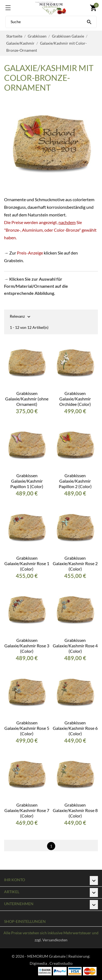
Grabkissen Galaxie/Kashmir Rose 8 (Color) (75, 810)
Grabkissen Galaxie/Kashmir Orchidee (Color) (75, 399)
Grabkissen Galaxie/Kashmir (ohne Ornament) (27, 399)
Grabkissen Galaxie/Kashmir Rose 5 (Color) (27, 728)
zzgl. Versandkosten (51, 940)
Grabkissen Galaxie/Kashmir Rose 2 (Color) (75, 563)
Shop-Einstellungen (25, 921)
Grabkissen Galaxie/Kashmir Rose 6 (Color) (75, 728)
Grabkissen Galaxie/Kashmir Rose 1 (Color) (27, 563)
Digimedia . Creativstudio (51, 963)
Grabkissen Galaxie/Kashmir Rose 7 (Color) (27, 810)
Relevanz (17, 317)
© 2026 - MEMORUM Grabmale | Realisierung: (51, 956)
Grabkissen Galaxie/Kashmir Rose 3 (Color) (27, 646)
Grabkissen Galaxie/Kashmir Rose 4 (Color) (75, 646)
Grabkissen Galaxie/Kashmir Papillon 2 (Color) (75, 481)
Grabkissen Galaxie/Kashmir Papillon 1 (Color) (27, 481)
